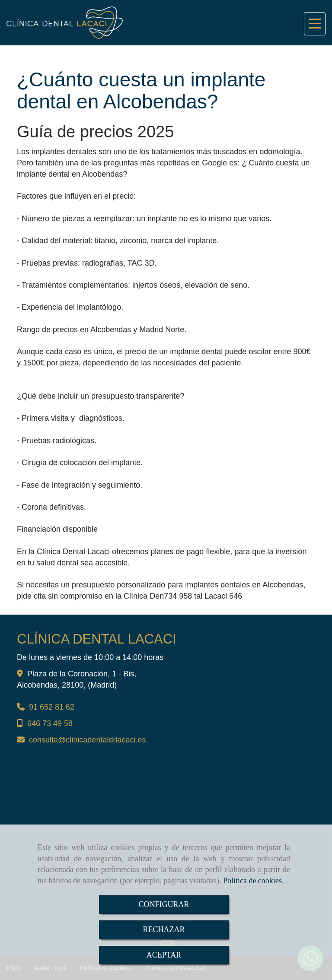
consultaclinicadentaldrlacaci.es (87, 740)
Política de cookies (252, 881)
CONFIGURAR (164, 904)
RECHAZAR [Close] (164, 929)
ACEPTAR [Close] (164, 955)
